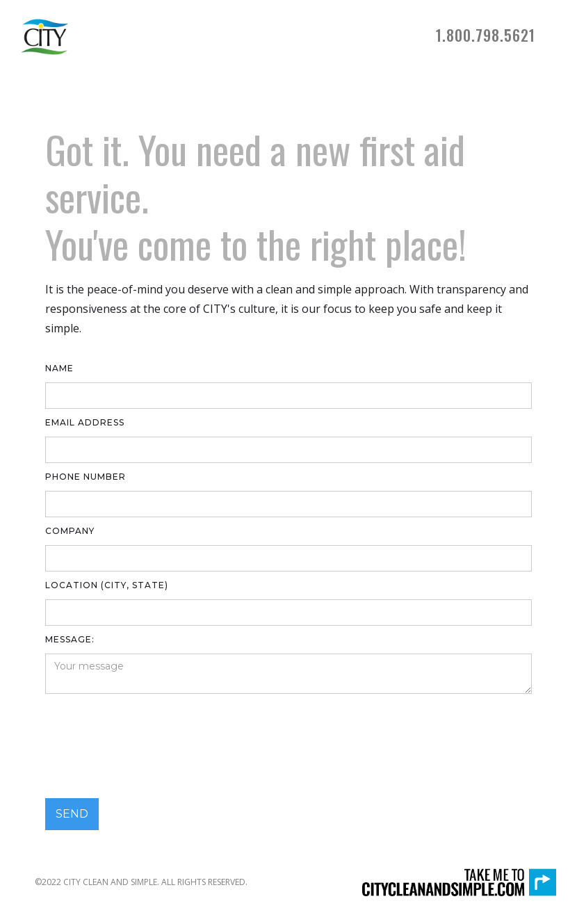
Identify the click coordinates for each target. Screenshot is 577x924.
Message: (70, 639)
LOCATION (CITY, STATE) (107, 585)
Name (59, 368)
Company (70, 531)
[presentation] (151, 746)
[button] (486, 37)
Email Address (85, 422)
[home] (44, 37)
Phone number (86, 477)
